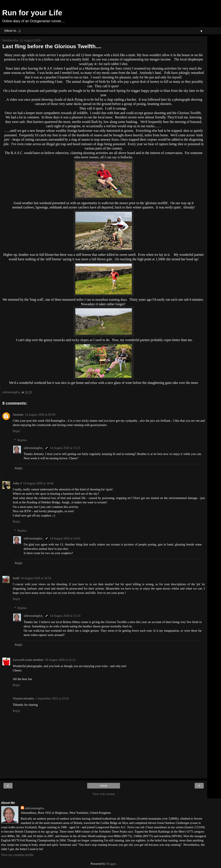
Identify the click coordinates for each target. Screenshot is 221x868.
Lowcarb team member (28, 660)
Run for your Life (32, 13)
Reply (16, 431)
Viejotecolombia (23, 698)
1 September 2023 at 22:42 (52, 698)
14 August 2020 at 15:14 (65, 616)
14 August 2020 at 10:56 (36, 578)
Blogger (111, 864)
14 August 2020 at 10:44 (38, 483)
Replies (22, 440)
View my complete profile (17, 855)
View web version (104, 794)
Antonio (18, 415)
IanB (16, 578)
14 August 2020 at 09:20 (40, 415)
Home (104, 786)
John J (17, 483)
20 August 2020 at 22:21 (60, 660)
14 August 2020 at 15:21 (65, 448)
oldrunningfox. (33, 448)
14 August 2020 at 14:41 (65, 538)
